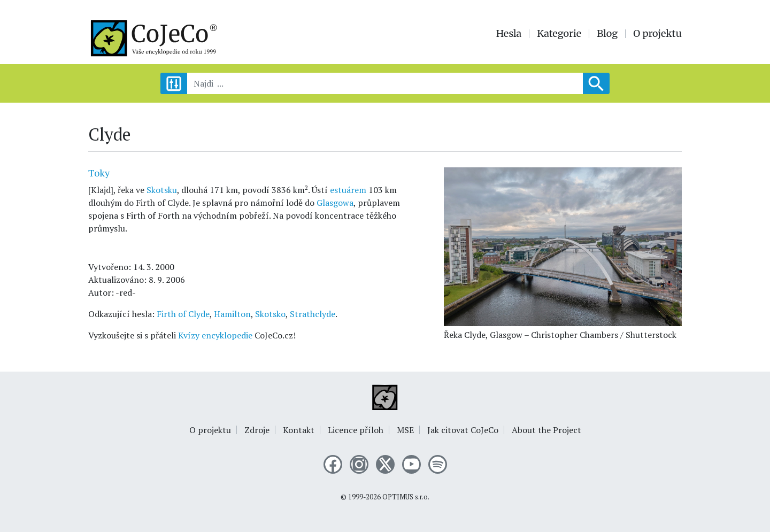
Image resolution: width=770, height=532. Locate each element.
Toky (99, 173)
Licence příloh (356, 430)
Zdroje (257, 430)
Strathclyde (313, 314)
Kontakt (299, 430)
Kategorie (559, 34)
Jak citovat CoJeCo (463, 430)
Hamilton (232, 314)
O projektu (657, 34)
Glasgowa (335, 203)
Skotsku (162, 190)
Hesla (509, 34)
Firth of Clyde (183, 314)
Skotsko (270, 314)
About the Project (546, 430)
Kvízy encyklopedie (215, 335)
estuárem (348, 190)
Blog (607, 34)
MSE (405, 430)
